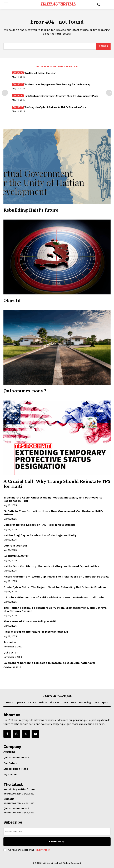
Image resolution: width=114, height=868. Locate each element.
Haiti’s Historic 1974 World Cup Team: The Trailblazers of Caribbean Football (56, 577)
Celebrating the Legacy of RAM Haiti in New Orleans (39, 525)
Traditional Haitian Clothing (40, 73)
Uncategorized (12, 794)
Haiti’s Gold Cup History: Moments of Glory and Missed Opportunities (51, 566)
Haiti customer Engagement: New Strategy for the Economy (57, 84)
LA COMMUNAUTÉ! (16, 556)
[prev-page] (5, 93)
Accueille (10, 642)
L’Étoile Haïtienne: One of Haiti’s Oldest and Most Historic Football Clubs (54, 597)
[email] (57, 831)
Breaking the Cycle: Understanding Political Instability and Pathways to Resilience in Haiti (53, 499)
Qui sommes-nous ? (25, 391)
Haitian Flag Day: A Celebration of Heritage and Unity (40, 535)
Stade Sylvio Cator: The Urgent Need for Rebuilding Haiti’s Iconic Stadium (55, 587)
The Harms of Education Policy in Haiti (30, 621)
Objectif (12, 300)
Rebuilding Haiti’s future (31, 210)
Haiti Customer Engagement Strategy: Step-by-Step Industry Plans (61, 96)
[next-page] (109, 93)
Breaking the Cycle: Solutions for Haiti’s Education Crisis (55, 107)
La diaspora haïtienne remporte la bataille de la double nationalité (49, 663)
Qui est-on (11, 653)
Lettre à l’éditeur (15, 546)
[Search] (103, 46)
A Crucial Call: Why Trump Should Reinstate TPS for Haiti (57, 484)
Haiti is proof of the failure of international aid (36, 632)
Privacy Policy (42, 850)
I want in (57, 842)
